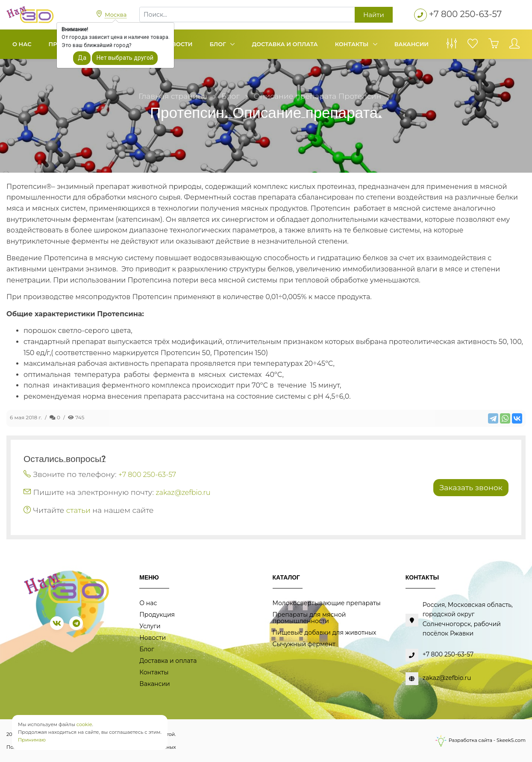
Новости (177, 44)
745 (76, 417)
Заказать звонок (471, 487)
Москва (116, 15)
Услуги (150, 626)
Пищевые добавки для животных (325, 633)
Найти (374, 15)
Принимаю (32, 740)
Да (82, 58)
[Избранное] (473, 46)
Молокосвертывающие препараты (327, 603)
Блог (219, 44)
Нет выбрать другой (125, 58)
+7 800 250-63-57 (466, 14)
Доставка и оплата (285, 44)
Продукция (157, 615)
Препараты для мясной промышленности (309, 618)
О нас (22, 44)
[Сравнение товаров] (452, 46)
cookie (84, 724)
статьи (78, 510)
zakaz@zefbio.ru (183, 493)
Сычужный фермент (304, 644)
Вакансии (411, 44)
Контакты (353, 44)
